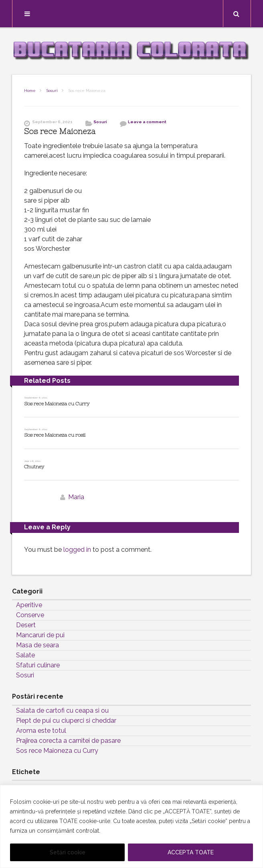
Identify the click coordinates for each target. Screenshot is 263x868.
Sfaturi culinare (38, 665)
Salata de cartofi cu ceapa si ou (62, 710)
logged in (77, 550)
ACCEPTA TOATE (191, 852)
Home (30, 90)
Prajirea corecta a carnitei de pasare (68, 741)
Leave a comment (147, 122)
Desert (26, 625)
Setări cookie (68, 852)
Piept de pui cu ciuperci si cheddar (66, 721)
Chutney (34, 467)
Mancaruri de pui (40, 635)
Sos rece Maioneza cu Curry (57, 404)
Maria (76, 497)
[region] (131, 826)
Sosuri (52, 90)
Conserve (30, 615)
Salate (25, 655)
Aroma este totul (41, 731)
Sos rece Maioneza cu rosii (55, 435)
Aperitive (29, 605)
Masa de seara (37, 645)
